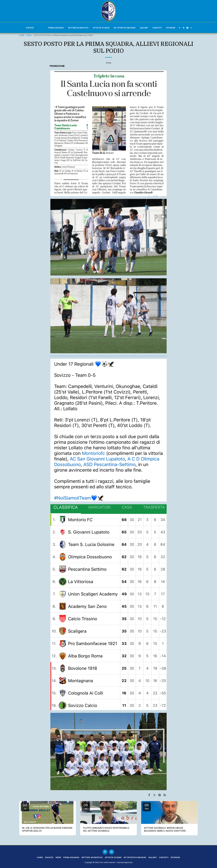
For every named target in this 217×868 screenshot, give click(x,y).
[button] (179, 28)
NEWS (29, 35)
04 (25, 807)
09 (86, 807)
